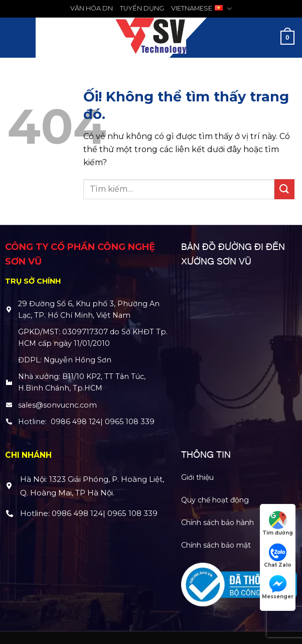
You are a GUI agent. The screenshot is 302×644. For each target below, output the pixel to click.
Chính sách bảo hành (217, 523)
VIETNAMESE (201, 9)
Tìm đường (278, 524)
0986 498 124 (75, 422)
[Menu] (17, 37)
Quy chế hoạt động (215, 500)
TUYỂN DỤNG (142, 8)
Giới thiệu (197, 477)
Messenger (278, 587)
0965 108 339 (130, 422)
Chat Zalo (278, 556)
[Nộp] (284, 189)
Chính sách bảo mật (216, 545)
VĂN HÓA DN (92, 8)
